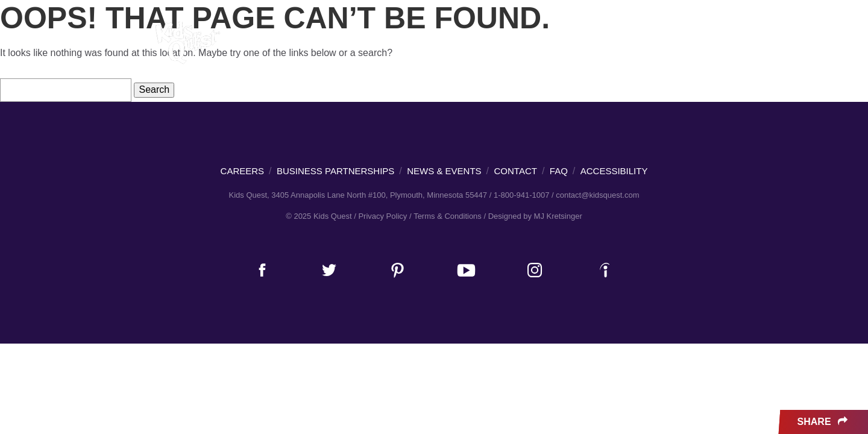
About (683, 45)
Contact (516, 171)
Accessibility (614, 171)
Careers (553, 45)
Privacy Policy (382, 216)
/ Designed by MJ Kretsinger (533, 216)
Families (310, 45)
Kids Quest (186, 42)
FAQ (559, 171)
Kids (262, 45)
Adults (366, 45)
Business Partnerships (335, 171)
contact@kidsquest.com (597, 195)
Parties (420, 45)
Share (824, 422)
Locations (485, 45)
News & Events (621, 45)
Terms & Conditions (448, 216)
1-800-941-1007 (522, 195)
